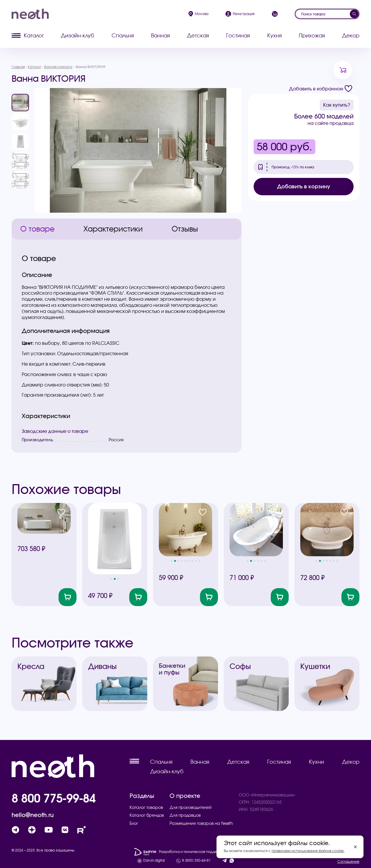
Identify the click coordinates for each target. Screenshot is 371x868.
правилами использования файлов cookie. (308, 851)
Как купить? (337, 105)
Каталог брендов (147, 815)
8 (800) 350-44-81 (196, 860)
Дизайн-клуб (78, 35)
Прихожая (312, 35)
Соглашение (348, 861)
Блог (134, 823)
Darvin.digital (154, 860)
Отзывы (185, 229)
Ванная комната (58, 67)
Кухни (317, 762)
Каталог (28, 35)
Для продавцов (185, 815)
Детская (198, 35)
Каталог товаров (146, 807)
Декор (351, 35)
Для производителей (191, 807)
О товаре (37, 229)
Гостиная (238, 35)
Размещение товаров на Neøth (201, 823)
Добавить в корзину (304, 186)
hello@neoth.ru (33, 815)
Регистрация (240, 14)
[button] (111, 579)
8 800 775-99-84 (54, 798)
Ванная (160, 35)
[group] (138, 150)
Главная (18, 67)
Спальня (123, 35)
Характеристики (113, 229)
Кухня (274, 35)
